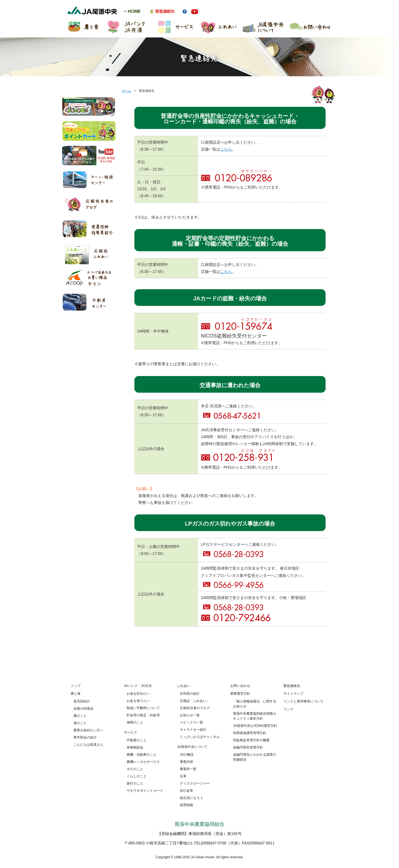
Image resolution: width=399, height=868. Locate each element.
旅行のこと (135, 783)
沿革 (183, 776)
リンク (288, 709)
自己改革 (186, 791)
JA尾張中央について (192, 747)
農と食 (76, 694)
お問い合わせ (240, 686)
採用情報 (186, 805)
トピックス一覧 (191, 722)
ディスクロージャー (195, 783)
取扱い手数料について (143, 708)
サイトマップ (293, 694)
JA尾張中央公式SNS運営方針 (255, 726)
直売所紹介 (82, 701)
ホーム (126, 91)
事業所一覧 (188, 769)
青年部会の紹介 (85, 737)
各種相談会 (135, 747)
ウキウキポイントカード (145, 791)
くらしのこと (137, 776)
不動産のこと (137, 740)
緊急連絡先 (292, 686)
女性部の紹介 (190, 694)
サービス (131, 732)
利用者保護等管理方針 (250, 733)
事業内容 (186, 762)
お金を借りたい (138, 701)
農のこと (80, 716)
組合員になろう (191, 798)
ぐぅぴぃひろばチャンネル (200, 737)
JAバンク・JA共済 (138, 686)
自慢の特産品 (83, 709)
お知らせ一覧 (190, 715)
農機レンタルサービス (143, 762)
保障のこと (135, 722)
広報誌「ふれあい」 (195, 701)
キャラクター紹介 (193, 730)
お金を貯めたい (138, 694)
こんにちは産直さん (88, 745)
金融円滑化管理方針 (248, 747)
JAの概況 (187, 755)
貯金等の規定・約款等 (143, 715)
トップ (76, 686)
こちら (226, 149)
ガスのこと (135, 769)
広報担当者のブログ (195, 708)
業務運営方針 (240, 694)
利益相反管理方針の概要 (251, 740)
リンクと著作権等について (303, 701)
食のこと (80, 723)
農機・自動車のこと (142, 755)
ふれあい (184, 686)
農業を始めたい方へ (88, 730)
